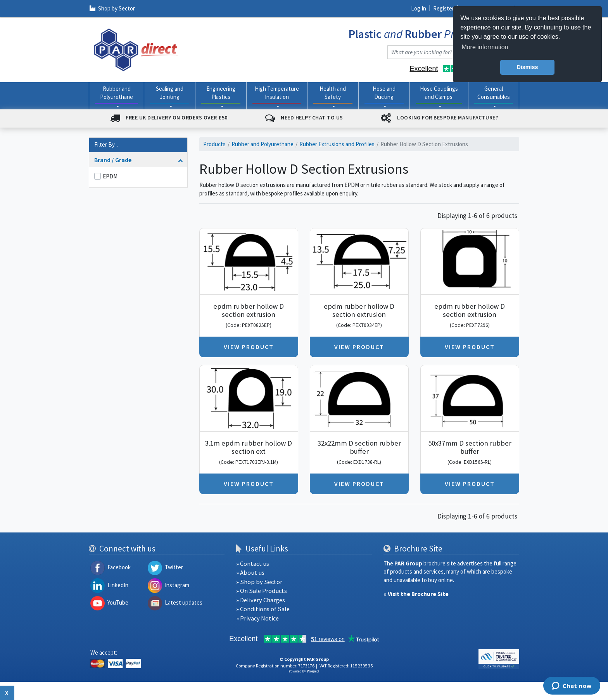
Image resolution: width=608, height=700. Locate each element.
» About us (250, 573)
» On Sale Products (262, 591)
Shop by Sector (112, 8)
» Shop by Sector (259, 582)
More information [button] (485, 47)
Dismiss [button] (527, 67)
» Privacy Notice (257, 618)
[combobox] (446, 52)
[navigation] (136, 49)
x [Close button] (7, 693)
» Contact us (253, 564)
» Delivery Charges (261, 600)
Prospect (313, 671)
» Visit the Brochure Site (416, 594)
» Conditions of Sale (263, 609)
